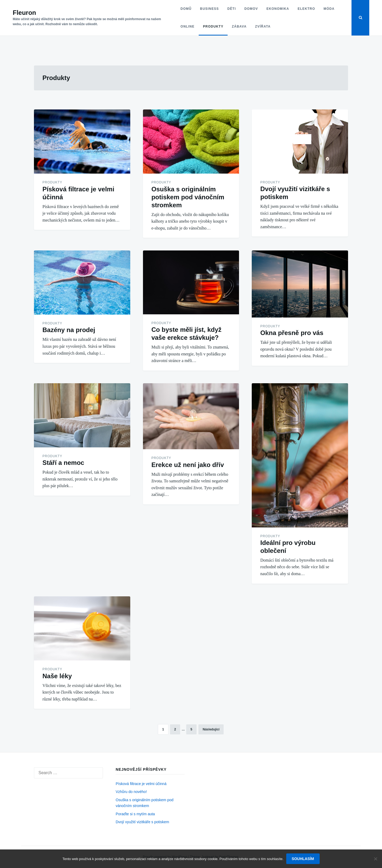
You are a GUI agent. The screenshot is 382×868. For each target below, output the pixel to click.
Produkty (213, 27)
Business (209, 9)
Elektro (306, 9)
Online (187, 27)
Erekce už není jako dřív (188, 465)
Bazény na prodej (69, 330)
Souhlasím (303, 859)
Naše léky (57, 676)
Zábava (239, 27)
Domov (251, 9)
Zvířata (263, 27)
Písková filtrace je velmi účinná (141, 784)
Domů (186, 9)
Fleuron (24, 13)
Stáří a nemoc (63, 463)
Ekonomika (278, 9)
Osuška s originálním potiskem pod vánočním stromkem (188, 197)
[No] (375, 859)
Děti (232, 9)
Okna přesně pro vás (292, 333)
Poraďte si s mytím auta (135, 814)
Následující (211, 729)
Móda (329, 9)
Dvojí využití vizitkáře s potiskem (142, 822)
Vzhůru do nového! (131, 792)
